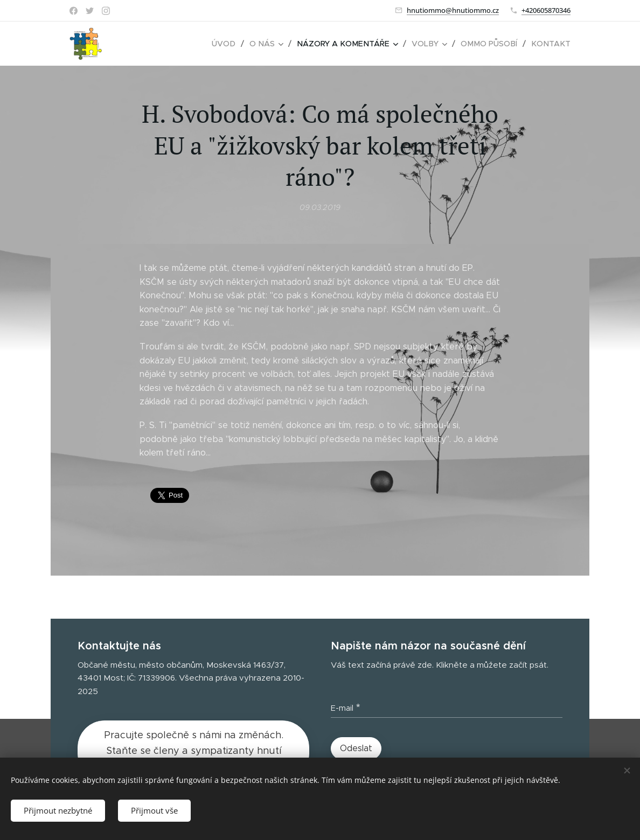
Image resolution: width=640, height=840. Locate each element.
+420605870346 (546, 10)
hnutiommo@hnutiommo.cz (453, 10)
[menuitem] (234, 44)
